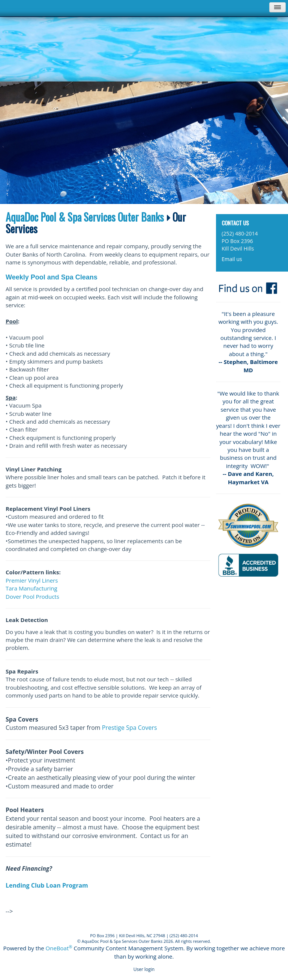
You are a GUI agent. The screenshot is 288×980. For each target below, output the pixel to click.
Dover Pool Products (32, 596)
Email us (232, 259)
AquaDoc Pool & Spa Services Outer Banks (85, 217)
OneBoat (59, 948)
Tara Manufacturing (31, 588)
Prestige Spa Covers (130, 728)
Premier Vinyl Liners (32, 580)
